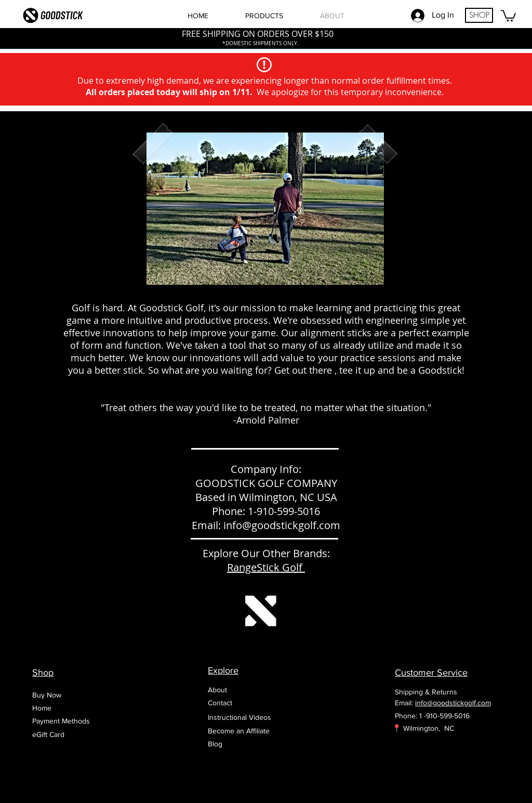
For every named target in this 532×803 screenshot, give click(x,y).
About (217, 690)
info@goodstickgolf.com (282, 525)
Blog (215, 744)
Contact (220, 703)
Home (42, 708)
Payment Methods (61, 721)
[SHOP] (479, 15)
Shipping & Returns (426, 692)
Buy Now (47, 695)
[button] (508, 15)
